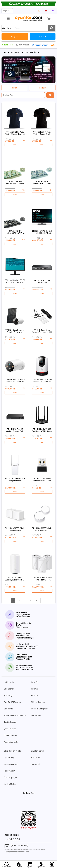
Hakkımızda (9, 682)
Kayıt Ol (34, 682)
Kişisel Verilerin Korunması (15, 715)
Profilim (34, 696)
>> (43, 601)
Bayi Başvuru (9, 689)
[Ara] (52, 28)
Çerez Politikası (10, 729)
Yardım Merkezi (10, 784)
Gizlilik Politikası (10, 735)
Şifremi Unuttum (38, 702)
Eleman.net (36, 758)
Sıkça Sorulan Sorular (13, 751)
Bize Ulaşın (8, 709)
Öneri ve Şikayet (10, 778)
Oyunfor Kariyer (37, 751)
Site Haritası (36, 715)
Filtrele (42, 88)
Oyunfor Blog (9, 758)
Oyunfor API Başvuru (12, 702)
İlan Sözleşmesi (10, 722)
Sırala (15, 88)
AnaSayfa (15, 52)
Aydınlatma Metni (11, 742)
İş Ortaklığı (8, 696)
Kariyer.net (35, 764)
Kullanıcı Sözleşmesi (40, 709)
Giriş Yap (35, 689)
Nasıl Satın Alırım (11, 764)
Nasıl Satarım (9, 771)
